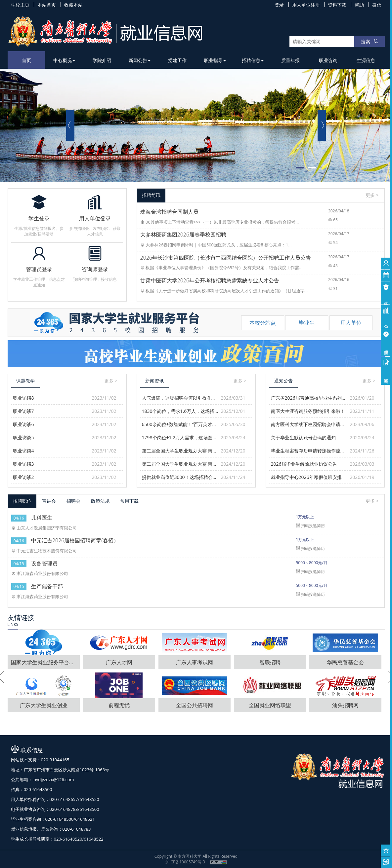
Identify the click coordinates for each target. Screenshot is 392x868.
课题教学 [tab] (25, 381)
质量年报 (290, 60)
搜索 (370, 41)
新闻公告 (140, 60)
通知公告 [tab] (283, 381)
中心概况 (64, 60)
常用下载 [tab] (129, 501)
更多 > (372, 195)
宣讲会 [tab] (49, 501)
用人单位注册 (306, 5)
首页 (26, 60)
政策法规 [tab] (100, 501)
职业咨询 (328, 60)
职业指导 (215, 60)
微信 (377, 5)
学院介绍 (102, 60)
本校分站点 (263, 323)
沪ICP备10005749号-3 (185, 862)
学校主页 (20, 5)
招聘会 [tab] (73, 501)
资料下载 (337, 5)
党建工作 (177, 60)
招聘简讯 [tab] (151, 195)
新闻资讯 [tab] (154, 381)
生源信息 (366, 60)
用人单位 (351, 323)
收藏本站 (73, 5)
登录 (279, 5)
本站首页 (47, 5)
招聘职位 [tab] (22, 501)
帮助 (359, 5)
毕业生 (307, 323)
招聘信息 (253, 60)
